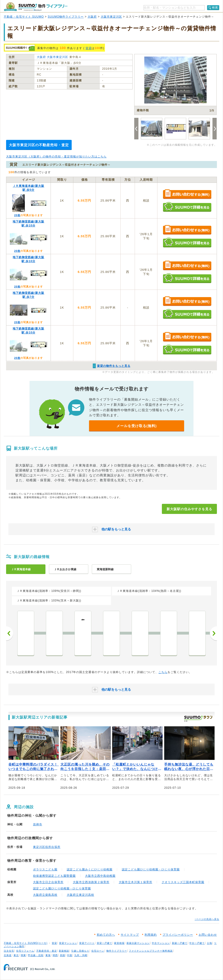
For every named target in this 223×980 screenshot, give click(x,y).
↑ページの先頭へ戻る (207, 919)
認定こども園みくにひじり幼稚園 (90, 869)
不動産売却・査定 (47, 951)
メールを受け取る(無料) (137, 426)
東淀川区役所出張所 (47, 847)
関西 (55, 955)
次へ (213, 633)
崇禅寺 (38, 824)
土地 (209, 943)
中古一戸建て (197, 943)
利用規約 (151, 935)
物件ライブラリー (117, 951)
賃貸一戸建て (104, 943)
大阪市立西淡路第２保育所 (91, 882)
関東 (23, 955)
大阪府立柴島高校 (45, 895)
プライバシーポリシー (178, 935)
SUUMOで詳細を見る (187, 207)
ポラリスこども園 (45, 869)
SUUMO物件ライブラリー (66, 17)
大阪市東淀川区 (111, 17)
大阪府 (92, 17)
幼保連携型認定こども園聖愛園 (54, 876)
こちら (163, 672)
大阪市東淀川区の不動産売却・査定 (39, 145)
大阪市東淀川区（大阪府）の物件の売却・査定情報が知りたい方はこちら (56, 157)
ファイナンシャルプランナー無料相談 (151, 951)
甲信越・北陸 (36, 955)
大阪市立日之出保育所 (48, 882)
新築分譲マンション (138, 943)
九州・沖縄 (81, 955)
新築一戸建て (180, 943)
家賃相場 (119, 943)
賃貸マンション (68, 943)
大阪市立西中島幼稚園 (100, 876)
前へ (10, 633)
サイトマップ (130, 935)
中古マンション (161, 943)
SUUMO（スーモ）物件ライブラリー (36, 7)
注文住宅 (9, 951)
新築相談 (64, 951)
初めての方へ (106, 935)
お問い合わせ (208, 935)
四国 (63, 955)
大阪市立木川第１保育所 (136, 882)
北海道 (8, 955)
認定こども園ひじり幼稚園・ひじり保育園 (151, 869)
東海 (48, 955)
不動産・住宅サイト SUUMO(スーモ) (26, 943)
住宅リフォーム (25, 951)
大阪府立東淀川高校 (80, 895)
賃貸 (89, 48)
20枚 (17, 215)
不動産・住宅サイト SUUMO (24, 17)
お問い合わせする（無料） (187, 194)
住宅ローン (98, 951)
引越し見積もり (80, 951)
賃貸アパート (87, 943)
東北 (16, 955)
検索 (215, 8)
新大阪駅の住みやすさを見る (189, 509)
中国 (70, 955)
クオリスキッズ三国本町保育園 (183, 882)
